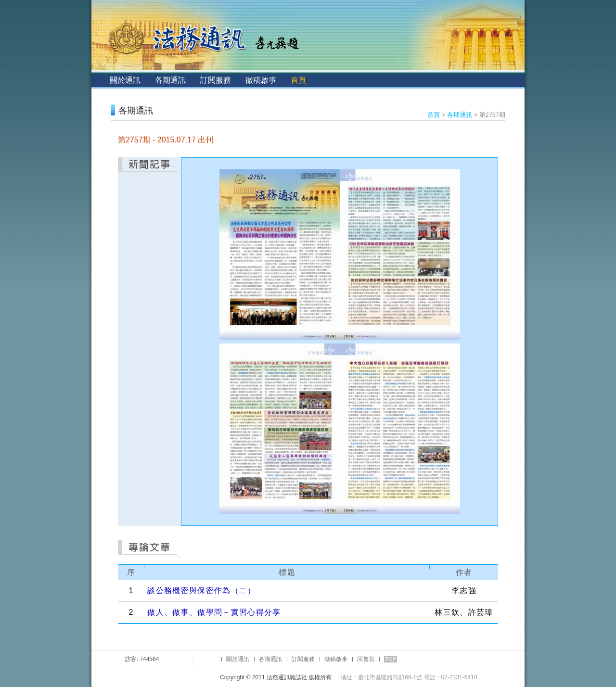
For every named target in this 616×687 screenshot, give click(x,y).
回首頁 (366, 659)
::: (99, 80)
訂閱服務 (216, 80)
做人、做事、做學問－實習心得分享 (214, 612)
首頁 (298, 80)
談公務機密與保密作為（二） (201, 591)
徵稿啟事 (261, 80)
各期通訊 (170, 80)
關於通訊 (125, 80)
